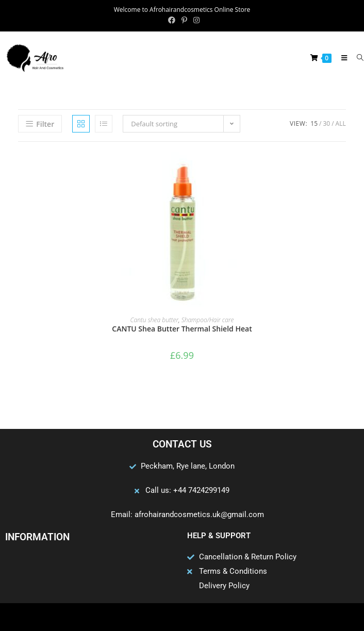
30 (326, 123)
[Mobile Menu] (342, 58)
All (341, 123)
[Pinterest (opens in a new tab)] (184, 20)
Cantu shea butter (155, 320)
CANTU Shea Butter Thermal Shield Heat (182, 329)
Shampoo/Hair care (208, 320)
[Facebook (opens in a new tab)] (172, 20)
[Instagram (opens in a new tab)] (195, 20)
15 (314, 123)
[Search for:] (357, 58)
